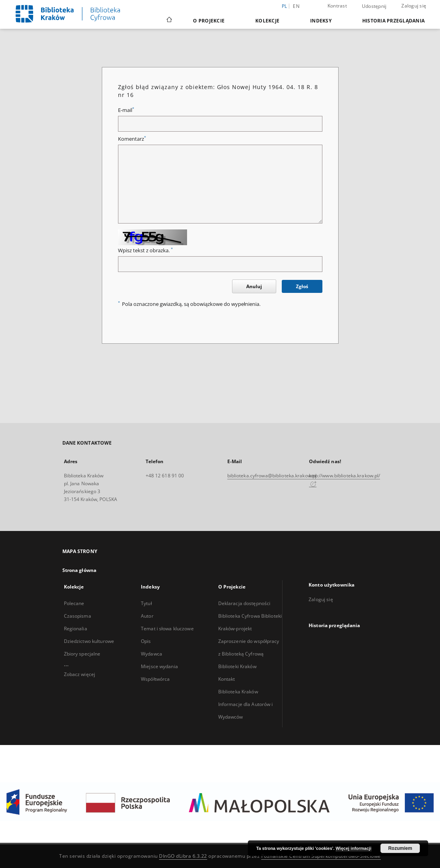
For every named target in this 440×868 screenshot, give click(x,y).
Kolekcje (267, 21)
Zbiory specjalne (82, 654)
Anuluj (254, 286)
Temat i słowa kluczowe (167, 629)
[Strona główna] (169, 20)
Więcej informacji (354, 848)
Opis (146, 641)
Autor (147, 616)
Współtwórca (155, 679)
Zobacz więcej (80, 674)
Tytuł (146, 603)
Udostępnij (374, 6)
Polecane (74, 603)
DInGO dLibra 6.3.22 (183, 856)
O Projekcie (209, 21)
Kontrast (337, 6)
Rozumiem (400, 848)
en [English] (296, 6)
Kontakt (227, 679)
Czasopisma (78, 616)
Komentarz (132, 139)
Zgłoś (302, 286)
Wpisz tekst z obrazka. (145, 251)
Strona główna (80, 570)
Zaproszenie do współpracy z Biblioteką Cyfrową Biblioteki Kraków (249, 654)
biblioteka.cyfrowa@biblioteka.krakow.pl (272, 476)
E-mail (126, 110)
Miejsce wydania (159, 666)
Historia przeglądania (393, 21)
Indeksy (321, 21)
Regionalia (76, 629)
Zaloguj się (414, 6)
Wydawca (152, 654)
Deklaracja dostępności (244, 603)
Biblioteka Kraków (238, 692)
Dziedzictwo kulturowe (89, 641)
